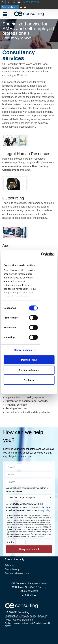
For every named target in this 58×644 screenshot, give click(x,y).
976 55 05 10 (33, 2)
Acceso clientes (10, 7)
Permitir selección (29, 370)
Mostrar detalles (23, 350)
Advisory (9, 565)
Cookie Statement (23, 620)
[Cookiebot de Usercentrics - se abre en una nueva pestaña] (41, 254)
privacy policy (44, 510)
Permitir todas (29, 360)
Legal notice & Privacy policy (20, 616)
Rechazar (29, 380)
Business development (17, 573)
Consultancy (12, 569)
